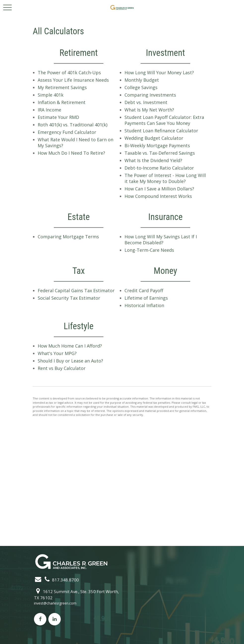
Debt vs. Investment (146, 102)
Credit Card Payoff (144, 290)
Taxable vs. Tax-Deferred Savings (160, 153)
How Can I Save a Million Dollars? (159, 189)
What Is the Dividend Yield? (153, 160)
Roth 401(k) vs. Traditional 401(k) (73, 125)
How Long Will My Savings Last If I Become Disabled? (161, 240)
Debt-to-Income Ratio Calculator (159, 168)
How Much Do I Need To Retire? (71, 153)
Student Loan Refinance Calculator (161, 131)
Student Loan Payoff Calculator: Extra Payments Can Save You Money (164, 120)
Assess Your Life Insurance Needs (73, 80)
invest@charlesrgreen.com (55, 603)
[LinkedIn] (55, 619)
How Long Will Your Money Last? (159, 72)
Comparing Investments (150, 95)
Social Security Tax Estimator (69, 298)
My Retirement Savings (62, 87)
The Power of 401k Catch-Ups (69, 72)
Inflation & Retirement (62, 102)
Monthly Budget (142, 80)
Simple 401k (51, 95)
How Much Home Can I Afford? (70, 346)
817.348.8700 (61, 580)
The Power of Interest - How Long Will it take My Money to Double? (165, 178)
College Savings (141, 87)
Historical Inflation (144, 305)
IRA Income (49, 110)
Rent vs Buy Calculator (62, 368)
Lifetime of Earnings (146, 298)
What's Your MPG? (57, 353)
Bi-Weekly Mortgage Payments (157, 145)
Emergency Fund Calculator (67, 132)
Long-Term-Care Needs (149, 250)
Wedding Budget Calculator (154, 138)
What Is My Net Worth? (149, 110)
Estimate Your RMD (58, 117)
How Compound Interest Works (158, 196)
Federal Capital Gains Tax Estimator (76, 290)
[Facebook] (40, 619)
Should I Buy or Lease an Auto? (70, 361)
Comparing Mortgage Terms (68, 237)
